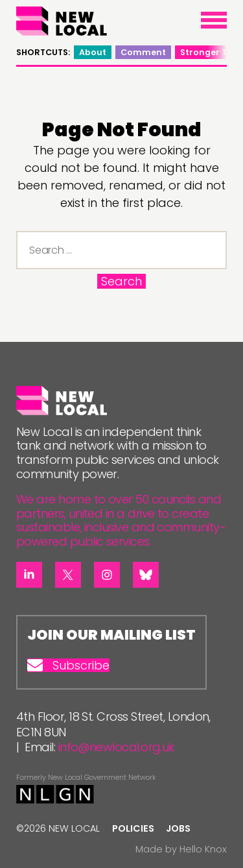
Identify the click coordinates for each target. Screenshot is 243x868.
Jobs (178, 828)
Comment (143, 52)
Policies (133, 828)
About (93, 52)
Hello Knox (203, 849)
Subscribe (68, 666)
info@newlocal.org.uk (116, 747)
